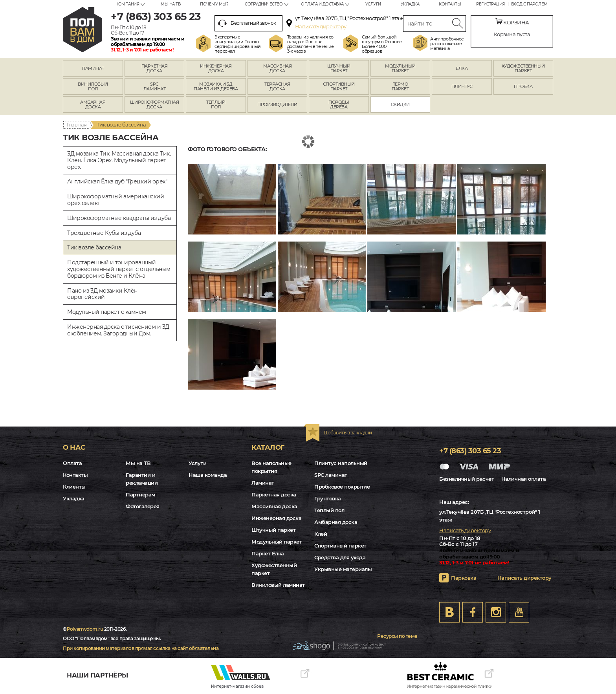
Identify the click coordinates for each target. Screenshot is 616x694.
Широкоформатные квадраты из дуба (119, 218)
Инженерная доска (276, 518)
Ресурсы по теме (397, 636)
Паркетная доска (274, 494)
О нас (74, 447)
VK (449, 612)
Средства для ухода (340, 557)
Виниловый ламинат (278, 585)
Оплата (72, 463)
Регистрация (490, 4)
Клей (321, 534)
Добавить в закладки (348, 433)
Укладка (410, 4)
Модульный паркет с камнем (107, 312)
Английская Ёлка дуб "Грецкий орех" (117, 181)
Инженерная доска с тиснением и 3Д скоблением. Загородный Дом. (118, 330)
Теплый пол (329, 510)
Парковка (464, 578)
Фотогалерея (143, 506)
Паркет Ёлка (268, 553)
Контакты (450, 4)
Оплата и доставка (322, 4)
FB (473, 612)
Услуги (373, 4)
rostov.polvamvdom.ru (82, 30)
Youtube (519, 612)
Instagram (496, 612)
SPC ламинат (331, 475)
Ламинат (263, 483)
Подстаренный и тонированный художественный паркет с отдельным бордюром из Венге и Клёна (119, 269)
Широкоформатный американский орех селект (115, 200)
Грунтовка (328, 498)
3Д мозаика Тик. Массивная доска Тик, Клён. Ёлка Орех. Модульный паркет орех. (119, 160)
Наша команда (208, 475)
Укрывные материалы (343, 569)
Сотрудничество (264, 4)
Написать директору (321, 26)
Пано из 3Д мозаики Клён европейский (102, 294)
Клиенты (74, 487)
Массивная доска (274, 506)
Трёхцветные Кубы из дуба (104, 233)
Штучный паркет (273, 530)
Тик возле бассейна (94, 247)
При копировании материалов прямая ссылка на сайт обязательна (141, 648)
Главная (77, 125)
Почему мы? (214, 4)
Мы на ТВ (170, 4)
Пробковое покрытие (342, 487)
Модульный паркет (277, 542)
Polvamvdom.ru (85, 629)
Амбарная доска (336, 522)
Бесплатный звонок (247, 23)
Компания (127, 4)
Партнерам (140, 494)
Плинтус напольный (341, 463)
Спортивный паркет (340, 546)
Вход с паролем (529, 4)
